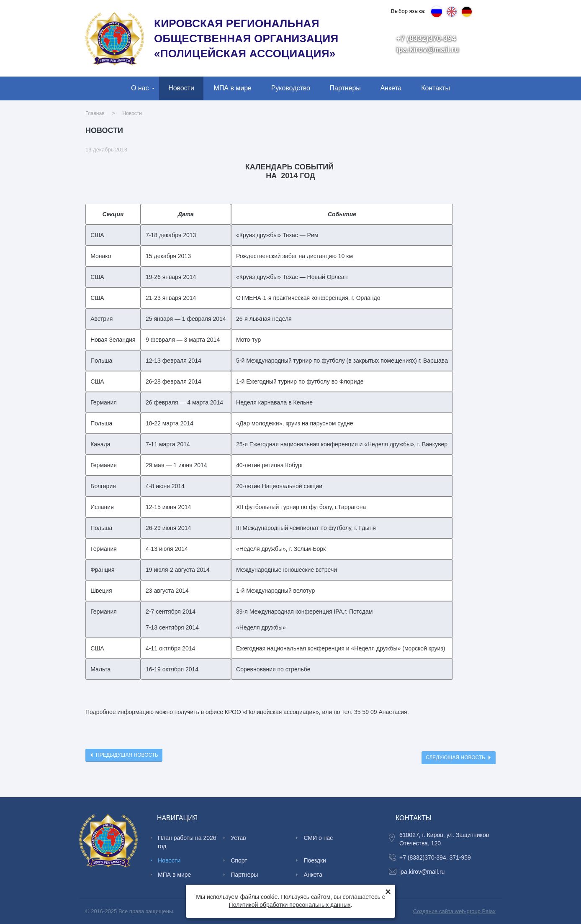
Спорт (239, 860)
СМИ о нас (318, 838)
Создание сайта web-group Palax (454, 911)
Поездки (315, 860)
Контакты (436, 88)
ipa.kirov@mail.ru (428, 49)
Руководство (291, 88)
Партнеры (345, 88)
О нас (140, 88)
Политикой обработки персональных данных (290, 905)
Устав (238, 838)
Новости (181, 88)
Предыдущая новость (127, 755)
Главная (95, 113)
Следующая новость (455, 758)
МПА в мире (233, 88)
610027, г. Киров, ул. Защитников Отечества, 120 (444, 839)
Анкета (391, 88)
